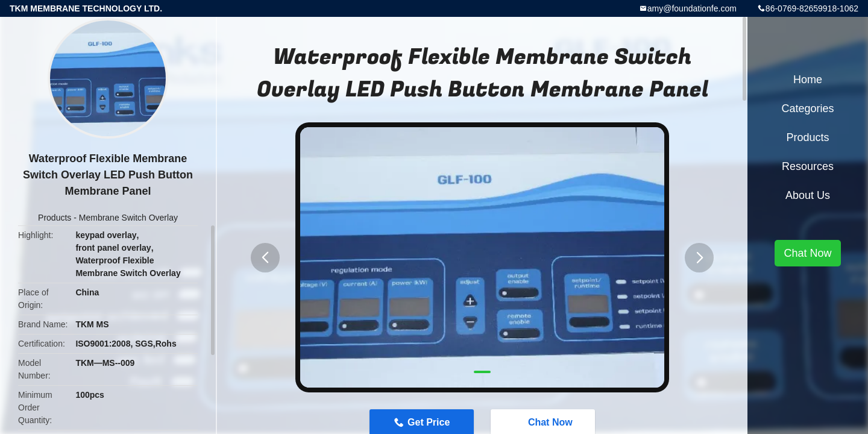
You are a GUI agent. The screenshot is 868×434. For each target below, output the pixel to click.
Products (55, 218)
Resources (808, 166)
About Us (808, 195)
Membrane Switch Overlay (128, 218)
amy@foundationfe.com (692, 8)
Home (808, 80)
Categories (807, 108)
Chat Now (807, 253)
